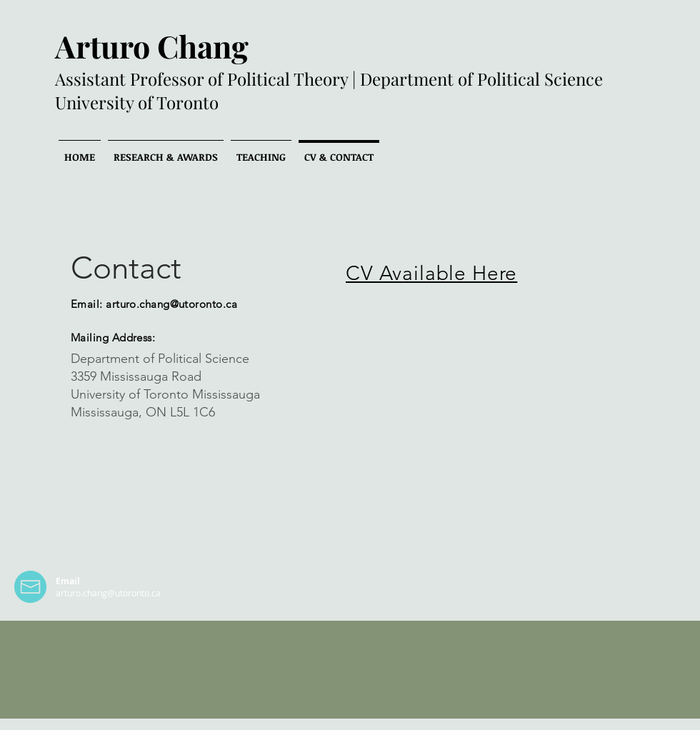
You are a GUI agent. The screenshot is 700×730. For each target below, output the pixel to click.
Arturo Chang (152, 46)
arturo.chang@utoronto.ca (171, 304)
